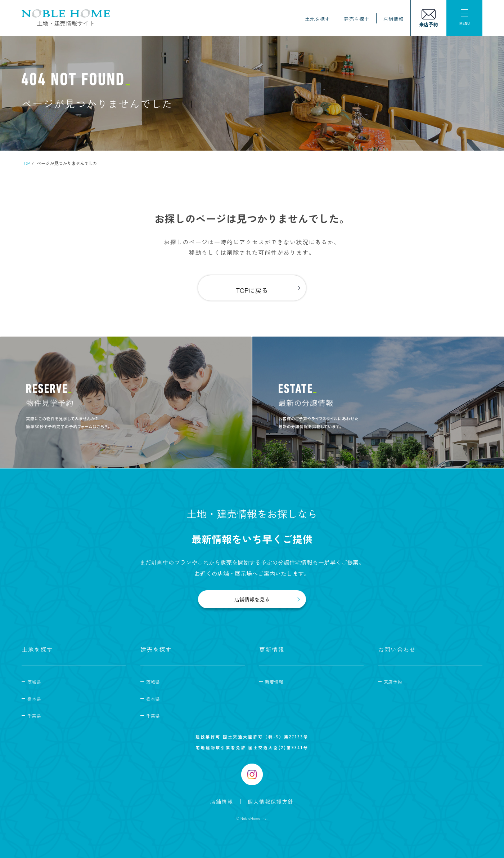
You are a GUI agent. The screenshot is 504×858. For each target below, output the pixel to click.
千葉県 (34, 715)
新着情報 (274, 682)
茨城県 (34, 682)
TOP (26, 163)
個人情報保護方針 (271, 801)
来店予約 (393, 682)
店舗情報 (393, 19)
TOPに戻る (252, 290)
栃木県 (34, 699)
